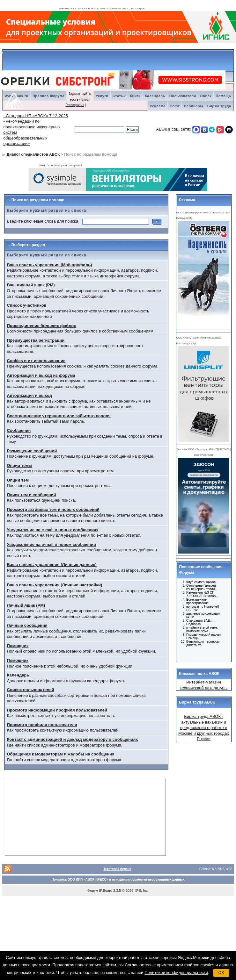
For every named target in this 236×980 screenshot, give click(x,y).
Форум (93, 891)
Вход (85, 100)
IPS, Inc (141, 891)
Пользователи (183, 96)
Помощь (223, 96)
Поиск (206, 96)
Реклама (158, 106)
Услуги (102, 96)
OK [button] (221, 973)
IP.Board (106, 891)
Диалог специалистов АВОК (33, 154)
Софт (175, 106)
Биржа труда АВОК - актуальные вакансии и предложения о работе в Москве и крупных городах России (204, 728)
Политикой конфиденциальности (176, 973)
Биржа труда (219, 106)
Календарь (155, 96)
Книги (135, 96)
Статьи (119, 96)
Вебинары (193, 106)
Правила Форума (48, 96)
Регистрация (75, 105)
